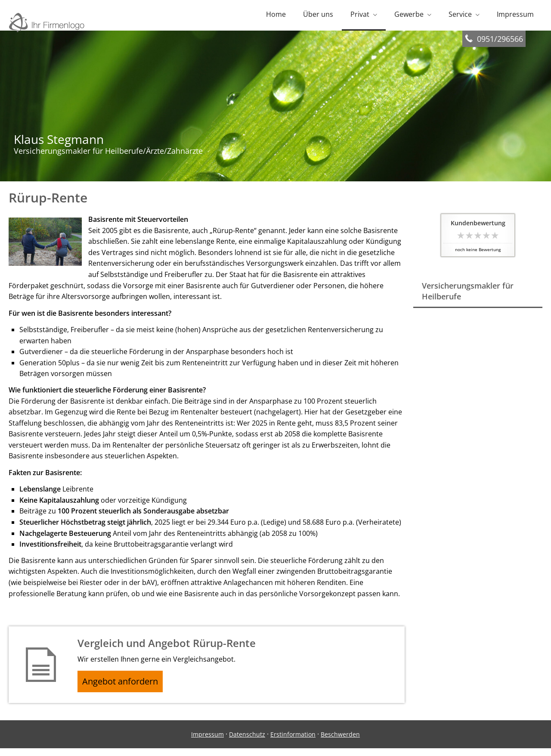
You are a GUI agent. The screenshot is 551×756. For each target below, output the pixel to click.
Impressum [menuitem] (515, 16)
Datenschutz (247, 742)
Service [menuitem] (460, 16)
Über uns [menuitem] (318, 16)
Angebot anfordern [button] (125, 687)
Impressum (207, 742)
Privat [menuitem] (360, 16)
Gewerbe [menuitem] (409, 16)
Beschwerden (340, 742)
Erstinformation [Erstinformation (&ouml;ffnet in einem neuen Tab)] (293, 742)
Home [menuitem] (276, 16)
